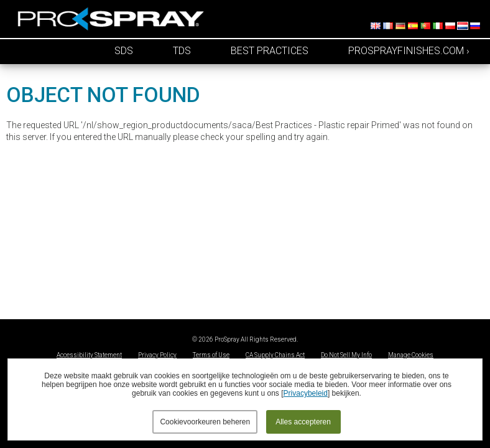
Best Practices (270, 51)
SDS (124, 51)
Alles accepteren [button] (303, 422)
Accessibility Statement (89, 355)
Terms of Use (211, 355)
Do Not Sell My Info (346, 355)
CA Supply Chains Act (275, 355)
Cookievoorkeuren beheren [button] (205, 422)
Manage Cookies (411, 355)
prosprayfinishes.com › (409, 51)
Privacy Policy (157, 355)
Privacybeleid (306, 393)
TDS (182, 51)
